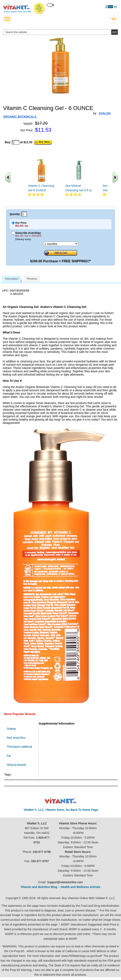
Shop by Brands (17, 765)
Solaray (11, 729)
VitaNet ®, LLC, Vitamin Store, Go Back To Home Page (61, 810)
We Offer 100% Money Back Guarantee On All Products (39, 9)
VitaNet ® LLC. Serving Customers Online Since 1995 (17, 8)
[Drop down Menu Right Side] (114, 19)
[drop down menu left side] (7, 19)
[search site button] (114, 32)
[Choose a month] (61, 244)
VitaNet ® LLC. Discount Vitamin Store (61, 801)
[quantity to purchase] (16, 142)
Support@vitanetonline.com (65, 882)
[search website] (60, 32)
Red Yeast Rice (16, 738)
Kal (9, 756)
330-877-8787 (40, 861)
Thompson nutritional (19, 747)
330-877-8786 (42, 852)
